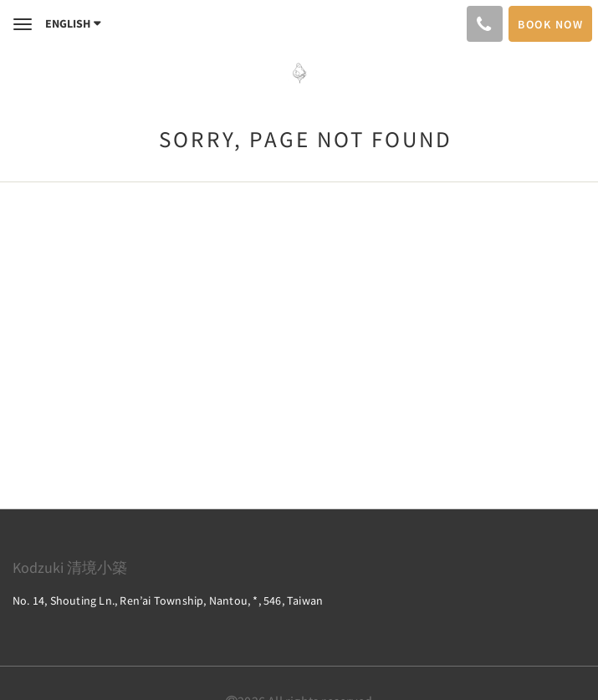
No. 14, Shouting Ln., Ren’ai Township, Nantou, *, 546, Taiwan (168, 600)
